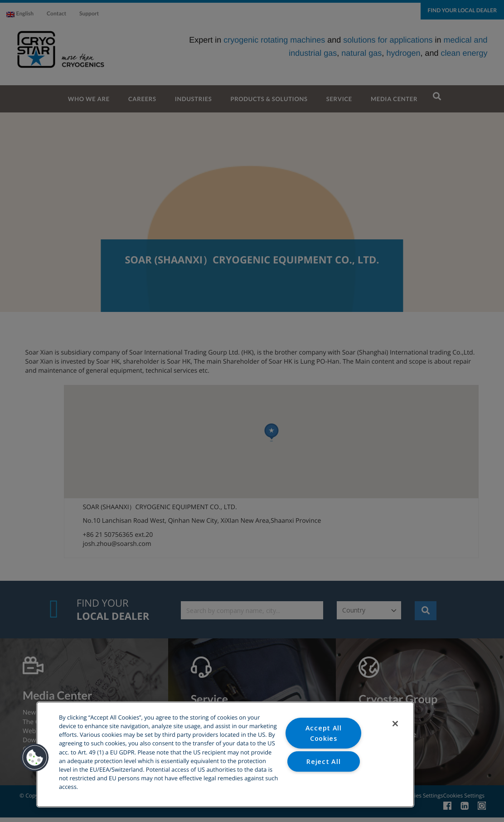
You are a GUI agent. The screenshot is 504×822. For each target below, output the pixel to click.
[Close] (395, 724)
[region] (225, 754)
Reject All (323, 761)
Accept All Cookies (324, 733)
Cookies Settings (324, 784)
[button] (35, 758)
